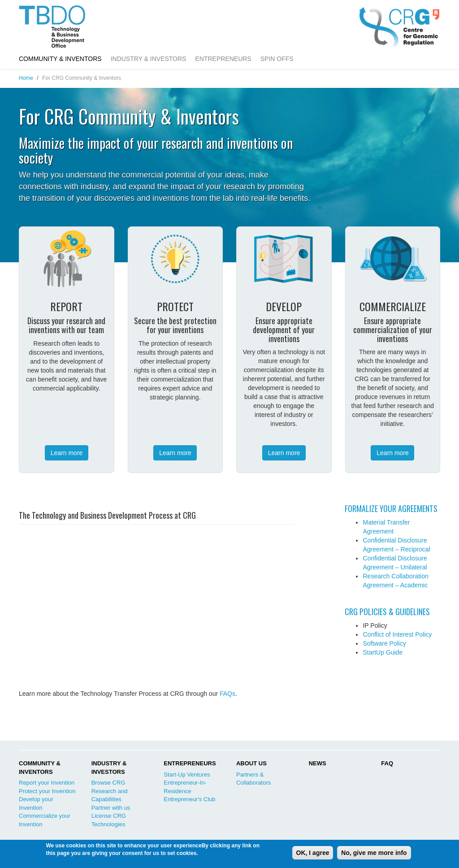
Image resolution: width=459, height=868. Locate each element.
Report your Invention (47, 783)
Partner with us (111, 808)
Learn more (67, 453)
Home (26, 78)
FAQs (227, 694)
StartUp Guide (383, 652)
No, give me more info (374, 853)
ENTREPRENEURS (190, 763)
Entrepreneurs (223, 59)
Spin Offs (277, 59)
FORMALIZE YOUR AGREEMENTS (391, 508)
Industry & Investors (149, 59)
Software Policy (384, 643)
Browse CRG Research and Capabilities (110, 791)
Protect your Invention (47, 791)
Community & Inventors (60, 59)
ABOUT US (251, 763)
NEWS (318, 763)
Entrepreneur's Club (189, 799)
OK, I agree (313, 853)
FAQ (387, 763)
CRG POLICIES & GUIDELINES (387, 612)
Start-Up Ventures (187, 775)
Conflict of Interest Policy (397, 634)
